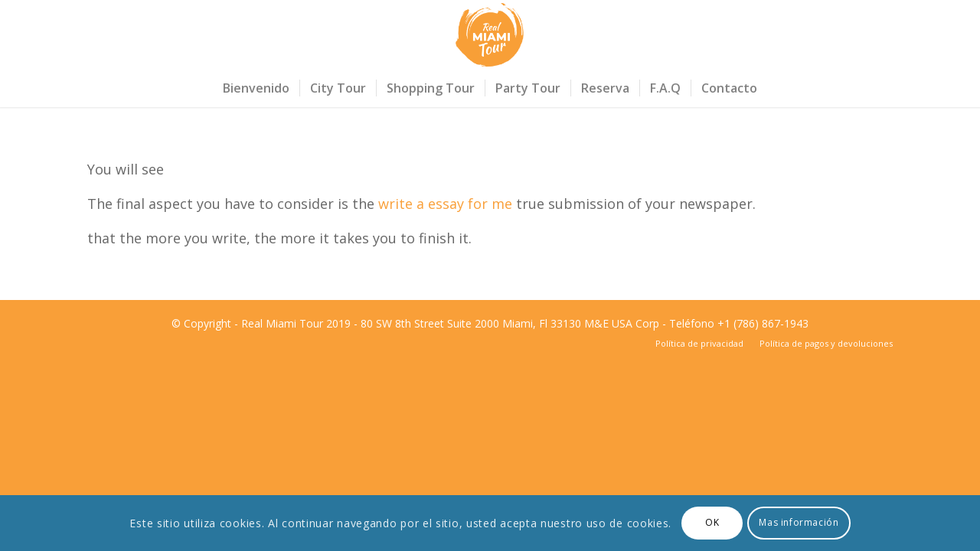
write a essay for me (445, 204)
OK (712, 522)
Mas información (799, 522)
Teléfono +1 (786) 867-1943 (739, 323)
